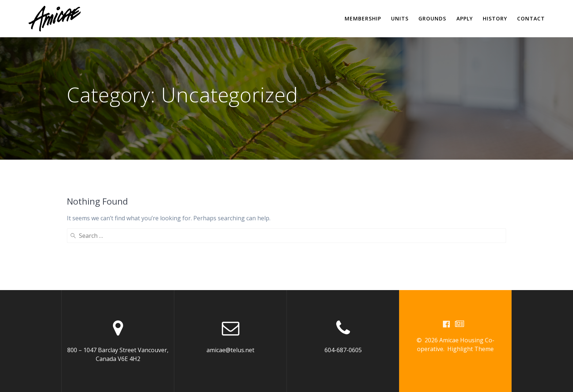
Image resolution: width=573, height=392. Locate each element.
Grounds (432, 18)
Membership (363, 18)
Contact (531, 18)
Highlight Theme (470, 349)
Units (400, 18)
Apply (465, 18)
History (495, 18)
